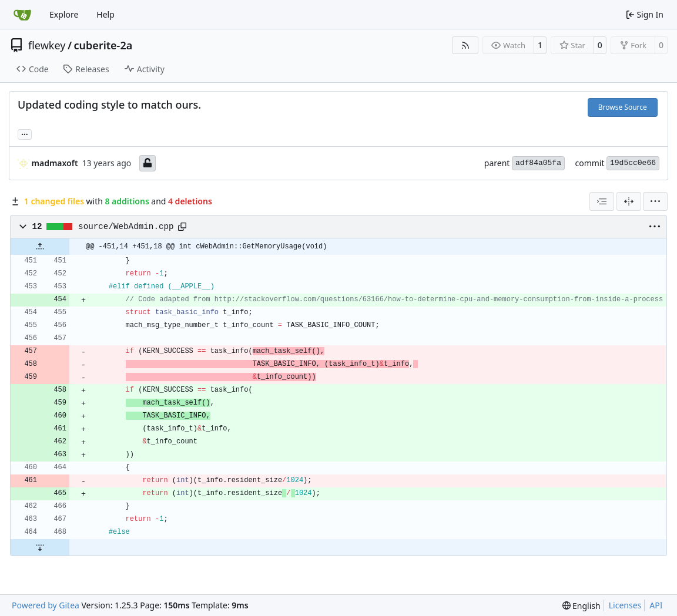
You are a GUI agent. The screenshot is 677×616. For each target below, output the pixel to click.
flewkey (47, 45)
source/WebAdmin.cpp (126, 227)
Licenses (625, 605)
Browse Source (623, 107)
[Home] (22, 15)
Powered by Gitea (46, 605)
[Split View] (629, 201)
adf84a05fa (538, 163)
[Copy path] (182, 227)
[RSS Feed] (465, 45)
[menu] (655, 201)
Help (105, 14)
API (656, 605)
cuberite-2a (103, 45)
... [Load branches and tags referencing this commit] (25, 133)
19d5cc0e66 (633, 163)
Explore (64, 14)
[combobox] (602, 201)
